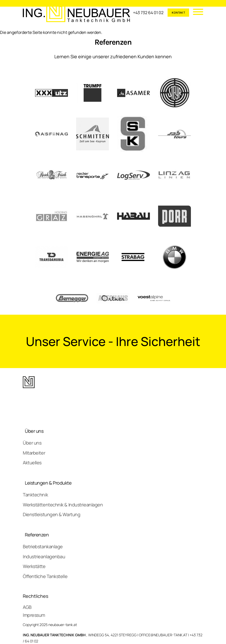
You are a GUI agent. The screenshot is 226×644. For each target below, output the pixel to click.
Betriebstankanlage (43, 546)
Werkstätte (34, 566)
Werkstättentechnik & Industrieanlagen (63, 505)
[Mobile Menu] (196, 13)
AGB (27, 607)
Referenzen (37, 535)
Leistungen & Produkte (48, 483)
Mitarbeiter (34, 453)
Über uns (34, 431)
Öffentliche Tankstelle (45, 576)
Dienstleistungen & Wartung (52, 514)
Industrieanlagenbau (44, 556)
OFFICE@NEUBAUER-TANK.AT (163, 635)
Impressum (34, 615)
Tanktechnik (35, 495)
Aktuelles (32, 463)
